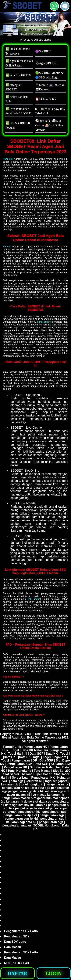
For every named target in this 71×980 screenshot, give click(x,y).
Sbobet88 (8, 159)
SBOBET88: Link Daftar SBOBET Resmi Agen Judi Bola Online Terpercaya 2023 (36, 736)
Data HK (52, 754)
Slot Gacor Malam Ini (45, 767)
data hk (38, 791)
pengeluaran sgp (20, 791)
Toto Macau (42, 771)
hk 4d (34, 819)
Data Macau (13, 947)
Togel (15, 750)
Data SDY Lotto (15, 942)
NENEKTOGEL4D (17, 963)
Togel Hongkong (19, 771)
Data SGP (37, 754)
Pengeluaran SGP (24, 760)
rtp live (9, 808)
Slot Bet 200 (62, 771)
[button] (65, 6)
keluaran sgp (54, 791)
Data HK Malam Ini (35, 750)
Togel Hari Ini (18, 754)
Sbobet (7, 247)
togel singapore (56, 781)
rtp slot (32, 815)
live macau (39, 795)
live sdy (24, 805)
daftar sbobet (44, 322)
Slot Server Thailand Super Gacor (27, 774)
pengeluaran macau (16, 798)
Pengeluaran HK (35, 747)
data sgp (17, 781)
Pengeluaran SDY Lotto (21, 931)
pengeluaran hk (57, 784)
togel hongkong (32, 784)
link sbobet (34, 599)
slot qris (31, 788)
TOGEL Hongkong (46, 825)
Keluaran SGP (61, 764)
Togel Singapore (55, 757)
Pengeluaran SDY (17, 936)
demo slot (31, 801)
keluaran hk (34, 781)
